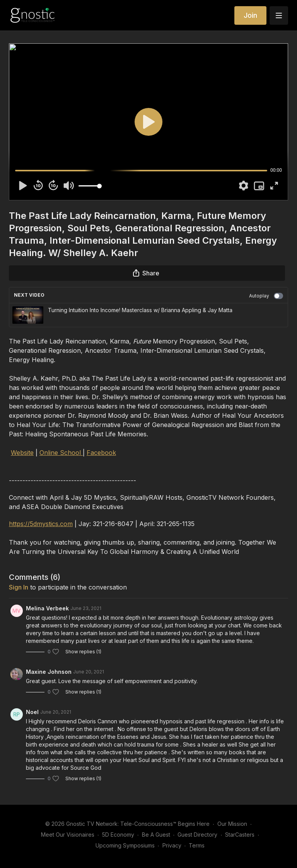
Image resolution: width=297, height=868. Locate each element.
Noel (32, 712)
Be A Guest (156, 835)
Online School (61, 453)
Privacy (172, 845)
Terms (197, 845)
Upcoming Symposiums (125, 845)
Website (22, 453)
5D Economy (118, 835)
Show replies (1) (83, 652)
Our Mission (232, 824)
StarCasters (240, 835)
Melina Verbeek (47, 608)
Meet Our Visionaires (68, 835)
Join (250, 15)
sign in (19, 587)
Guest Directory (197, 835)
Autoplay (266, 296)
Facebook (101, 453)
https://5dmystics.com (41, 524)
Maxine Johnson (49, 672)
